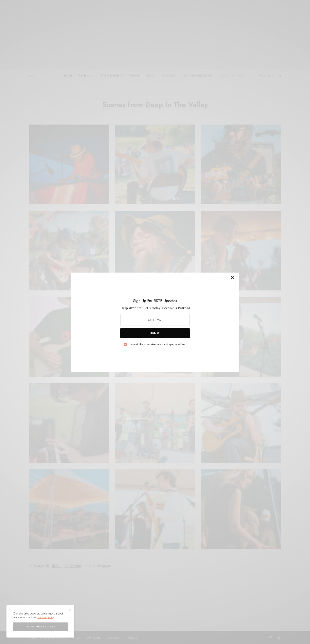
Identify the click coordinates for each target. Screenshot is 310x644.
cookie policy (46, 617)
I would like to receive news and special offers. (157, 344)
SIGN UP (155, 333)
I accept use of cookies (40, 627)
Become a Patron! (176, 308)
